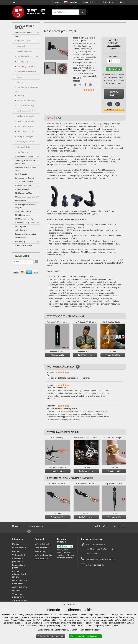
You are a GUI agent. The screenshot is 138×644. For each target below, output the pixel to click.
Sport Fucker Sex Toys (25, 121)
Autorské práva (19, 587)
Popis (50, 118)
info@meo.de (98, 565)
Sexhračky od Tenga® (25, 131)
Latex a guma (20, 226)
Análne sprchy (21, 201)
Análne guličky (22, 61)
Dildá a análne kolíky (23, 33)
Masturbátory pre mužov (27, 72)
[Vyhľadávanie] (83, 12)
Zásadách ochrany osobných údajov (84, 630)
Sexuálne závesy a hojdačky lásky (26, 89)
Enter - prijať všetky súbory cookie (85, 636)
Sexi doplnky (20, 242)
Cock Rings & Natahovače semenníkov (25, 162)
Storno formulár (20, 601)
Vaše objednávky (43, 544)
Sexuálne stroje (23, 152)
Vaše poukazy (41, 559)
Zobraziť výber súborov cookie (51, 636)
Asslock (20, 77)
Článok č (77, 78)
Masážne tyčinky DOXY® (26, 67)
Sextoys (18, 36)
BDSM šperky (20, 238)
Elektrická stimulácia (23, 211)
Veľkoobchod (18, 555)
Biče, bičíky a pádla (23, 215)
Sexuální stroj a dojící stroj (26, 178)
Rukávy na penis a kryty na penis (26, 169)
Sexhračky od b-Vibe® (25, 126)
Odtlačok (16, 591)
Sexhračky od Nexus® (25, 142)
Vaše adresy (40, 551)
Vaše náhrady (41, 548)
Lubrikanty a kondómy (24, 157)
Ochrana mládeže (65, 558)
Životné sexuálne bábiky (26, 111)
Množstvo (114, 56)
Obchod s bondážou (23, 189)
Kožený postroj (21, 230)
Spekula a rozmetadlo (25, 116)
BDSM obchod (19, 548)
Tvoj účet (39, 539)
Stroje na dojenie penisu (26, 41)
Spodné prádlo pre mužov (26, 234)
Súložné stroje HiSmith (24, 182)
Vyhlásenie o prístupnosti (18, 596)
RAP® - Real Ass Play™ (25, 106)
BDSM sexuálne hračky (24, 219)
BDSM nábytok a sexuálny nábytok (25, 206)
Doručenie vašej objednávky (20, 582)
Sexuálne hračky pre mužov (27, 56)
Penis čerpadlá (21, 174)
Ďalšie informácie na (66, 68)
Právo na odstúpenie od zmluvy (19, 574)
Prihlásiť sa (108, 2)
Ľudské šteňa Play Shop (24, 223)
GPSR (59, 118)
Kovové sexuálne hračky (26, 100)
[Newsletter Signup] (36, 262)
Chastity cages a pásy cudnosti (27, 197)
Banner (16, 551)
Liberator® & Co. (24, 147)
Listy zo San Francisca (24, 245)
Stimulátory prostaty (25, 51)
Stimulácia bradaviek (23, 185)
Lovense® (21, 46)
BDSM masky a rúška (23, 193)
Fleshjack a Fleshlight (25, 137)
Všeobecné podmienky (17, 560)
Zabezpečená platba (18, 566)
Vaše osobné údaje (44, 555)
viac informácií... (90, 76)
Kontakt (58, 2)
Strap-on (21, 82)
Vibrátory (21, 95)
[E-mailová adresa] (23, 262)
